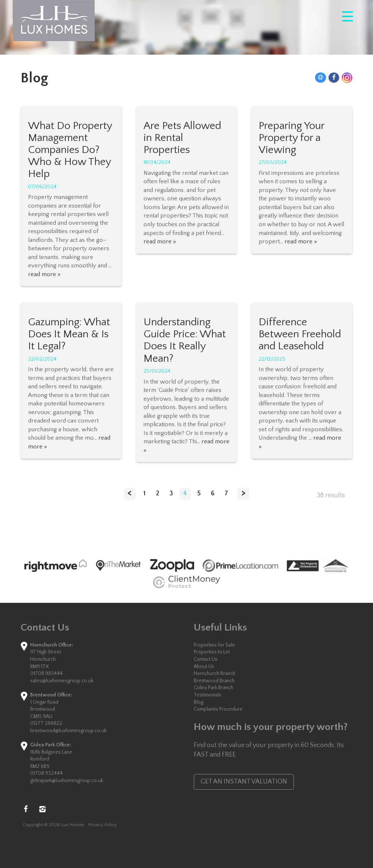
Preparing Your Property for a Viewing (291, 138)
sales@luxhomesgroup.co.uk (62, 681)
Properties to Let (212, 652)
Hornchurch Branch (215, 673)
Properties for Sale (214, 645)
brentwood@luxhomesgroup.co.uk (68, 731)
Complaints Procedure (218, 709)
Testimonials (208, 695)
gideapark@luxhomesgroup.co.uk (67, 781)
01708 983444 (46, 673)
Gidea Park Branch (213, 688)
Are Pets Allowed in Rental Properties (182, 138)
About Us (204, 667)
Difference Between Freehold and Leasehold (300, 334)
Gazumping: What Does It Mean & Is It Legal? (69, 334)
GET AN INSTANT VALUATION (244, 782)
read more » (44, 274)
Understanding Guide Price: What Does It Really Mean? (185, 340)
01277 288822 (46, 723)
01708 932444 (46, 773)
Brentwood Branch (214, 681)
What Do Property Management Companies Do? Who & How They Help (70, 150)
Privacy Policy (103, 825)
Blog (199, 702)
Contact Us (206, 659)
